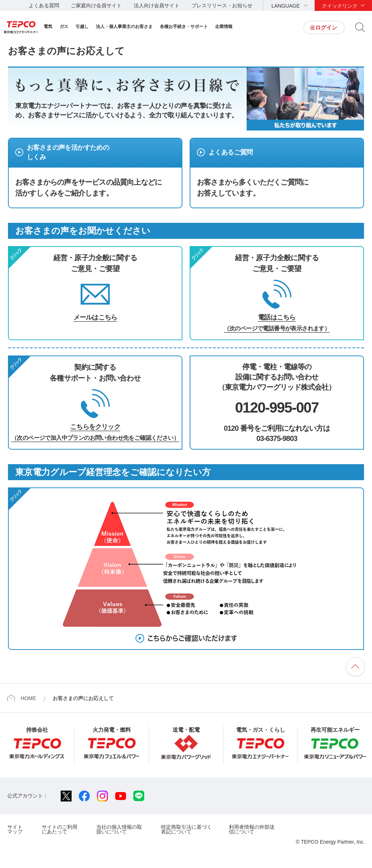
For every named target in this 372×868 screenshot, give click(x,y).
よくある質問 (44, 5)
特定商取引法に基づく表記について (186, 829)
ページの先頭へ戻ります (355, 667)
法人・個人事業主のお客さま (124, 27)
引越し (82, 27)
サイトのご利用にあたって (60, 829)
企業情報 (224, 27)
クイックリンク (340, 6)
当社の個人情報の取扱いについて (119, 829)
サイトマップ (15, 829)
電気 (48, 27)
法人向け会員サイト (157, 5)
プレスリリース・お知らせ (222, 5)
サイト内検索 (360, 27)
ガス (64, 27)
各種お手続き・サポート (184, 27)
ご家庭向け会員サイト (96, 5)
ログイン (326, 27)
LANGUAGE (286, 6)
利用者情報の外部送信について (252, 829)
